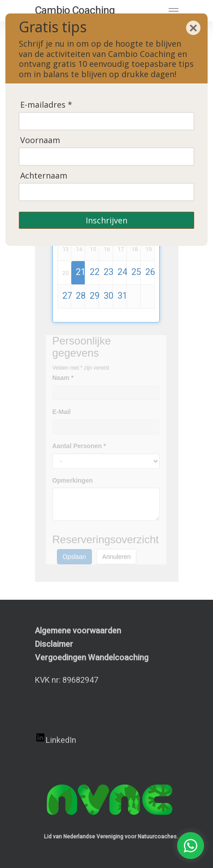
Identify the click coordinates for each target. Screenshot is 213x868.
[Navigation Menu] (174, 11)
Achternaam (44, 176)
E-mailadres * (46, 105)
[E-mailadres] (106, 121)
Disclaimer (54, 644)
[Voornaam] (106, 157)
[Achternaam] (106, 192)
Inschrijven (106, 220)
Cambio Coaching (75, 11)
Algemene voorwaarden (78, 631)
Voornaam (40, 140)
